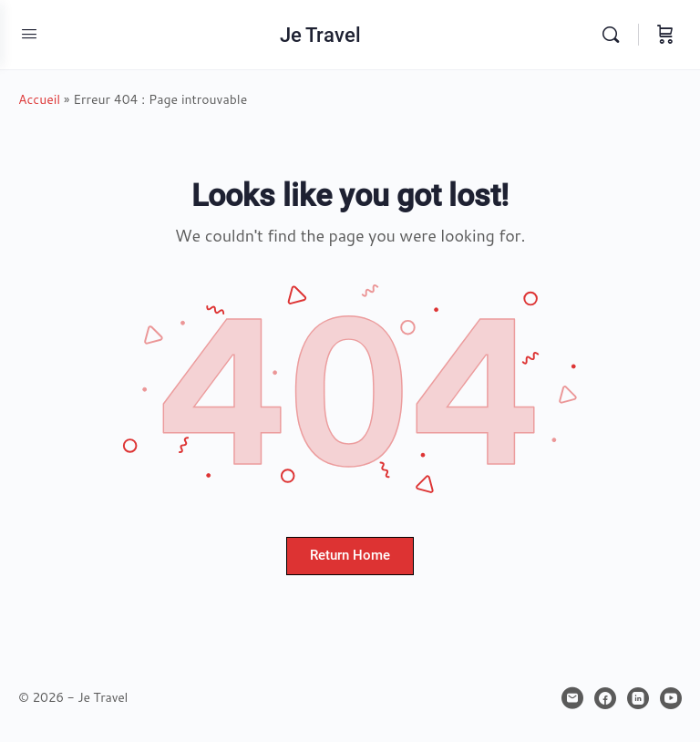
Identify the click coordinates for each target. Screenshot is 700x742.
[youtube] (671, 698)
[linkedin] (638, 698)
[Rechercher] (615, 35)
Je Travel (320, 35)
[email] (572, 698)
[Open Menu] (29, 33)
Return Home (350, 555)
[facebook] (605, 698)
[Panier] (665, 35)
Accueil (39, 99)
